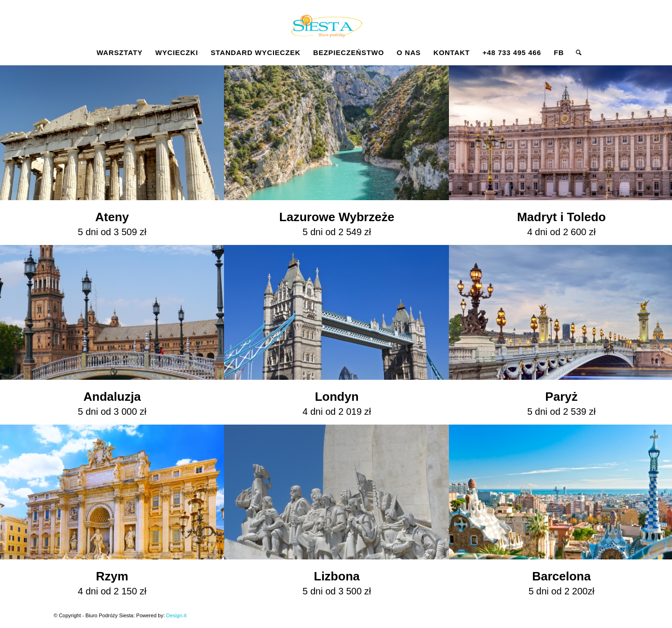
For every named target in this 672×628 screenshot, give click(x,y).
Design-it (176, 615)
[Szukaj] (576, 53)
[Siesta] (326, 30)
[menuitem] (120, 53)
